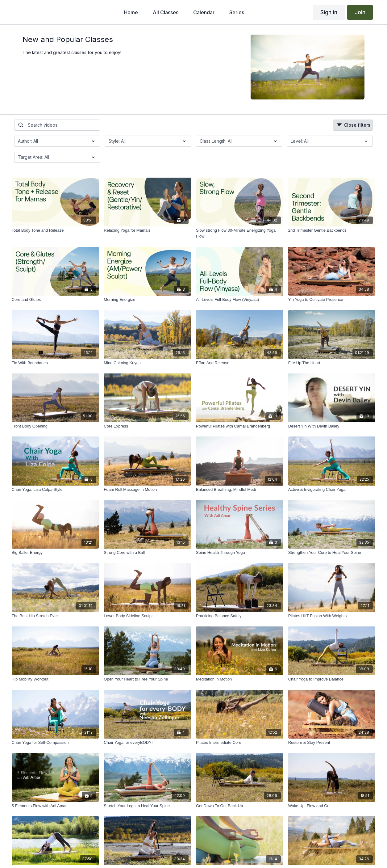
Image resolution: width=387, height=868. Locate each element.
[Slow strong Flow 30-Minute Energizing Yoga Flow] (240, 233)
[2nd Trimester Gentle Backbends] (332, 230)
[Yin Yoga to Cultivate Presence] (332, 300)
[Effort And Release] (240, 363)
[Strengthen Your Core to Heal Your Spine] (332, 553)
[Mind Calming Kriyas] (147, 363)
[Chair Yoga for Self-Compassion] (55, 743)
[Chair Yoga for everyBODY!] (147, 743)
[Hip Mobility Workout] (55, 679)
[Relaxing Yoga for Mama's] (147, 230)
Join (360, 12)
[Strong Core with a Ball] (147, 553)
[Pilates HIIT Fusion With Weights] (332, 616)
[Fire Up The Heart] (332, 363)
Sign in (329, 12)
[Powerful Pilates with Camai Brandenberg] (240, 426)
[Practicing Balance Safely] (240, 616)
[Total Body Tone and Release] (55, 230)
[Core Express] (147, 426)
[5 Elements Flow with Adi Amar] (55, 806)
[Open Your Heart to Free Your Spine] (147, 679)
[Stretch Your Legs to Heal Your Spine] (147, 806)
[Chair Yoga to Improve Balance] (332, 679)
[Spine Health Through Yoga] (240, 553)
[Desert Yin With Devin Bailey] (332, 426)
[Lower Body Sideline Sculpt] (147, 616)
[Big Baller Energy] (55, 553)
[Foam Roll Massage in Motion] (147, 490)
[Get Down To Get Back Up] (240, 806)
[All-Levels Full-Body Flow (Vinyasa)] (240, 300)
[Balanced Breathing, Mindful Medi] (240, 490)
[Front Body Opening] (55, 426)
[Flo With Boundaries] (55, 363)
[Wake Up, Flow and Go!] (332, 806)
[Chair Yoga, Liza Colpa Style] (55, 490)
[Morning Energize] (147, 300)
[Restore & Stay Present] (332, 743)
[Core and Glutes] (55, 300)
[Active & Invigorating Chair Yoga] (332, 490)
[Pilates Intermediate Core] (240, 743)
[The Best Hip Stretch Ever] (55, 616)
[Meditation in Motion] (240, 679)
